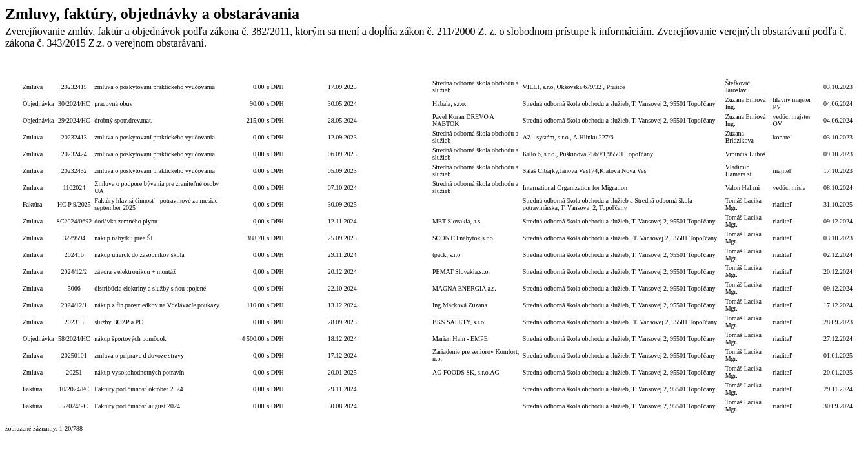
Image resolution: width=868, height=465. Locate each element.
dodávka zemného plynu (126, 221)
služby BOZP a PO (119, 322)
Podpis (748, 70)
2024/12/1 (75, 305)
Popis (158, 70)
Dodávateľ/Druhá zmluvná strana (476, 70)
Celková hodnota (245, 70)
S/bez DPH (279, 70)
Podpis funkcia (792, 70)
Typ (38, 70)
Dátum (342, 70)
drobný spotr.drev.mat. (123, 120)
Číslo (74, 70)
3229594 (74, 238)
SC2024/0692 (74, 221)
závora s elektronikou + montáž (135, 272)
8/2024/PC (74, 406)
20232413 (74, 137)
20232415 (74, 87)
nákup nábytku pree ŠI (123, 238)
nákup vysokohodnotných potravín (139, 372)
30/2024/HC (74, 104)
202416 (74, 255)
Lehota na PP (375, 70)
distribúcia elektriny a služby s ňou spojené (150, 288)
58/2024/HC (74, 339)
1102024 (75, 188)
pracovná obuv (113, 104)
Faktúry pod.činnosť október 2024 (138, 389)
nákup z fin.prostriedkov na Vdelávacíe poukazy (157, 305)
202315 (74, 322)
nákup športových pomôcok (130, 339)
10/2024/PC (74, 389)
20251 (74, 372)
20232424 (74, 154)
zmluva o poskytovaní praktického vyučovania (155, 87)
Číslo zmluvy (309, 70)
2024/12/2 (75, 272)
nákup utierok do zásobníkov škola (139, 255)
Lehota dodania (411, 70)
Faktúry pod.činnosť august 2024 (137, 406)
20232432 (74, 171)
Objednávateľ (623, 70)
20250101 (74, 356)
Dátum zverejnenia (838, 70)
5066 (74, 288)
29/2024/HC (74, 120)
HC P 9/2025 (74, 204)
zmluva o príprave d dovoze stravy (139, 356)
